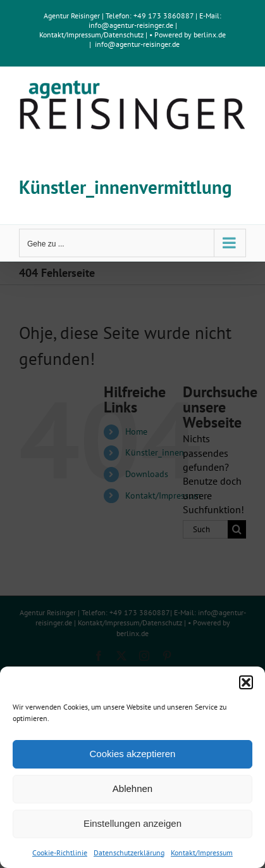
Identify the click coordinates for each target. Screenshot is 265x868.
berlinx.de (209, 35)
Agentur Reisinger (72, 16)
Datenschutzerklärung (129, 852)
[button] (246, 682)
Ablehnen (132, 788)
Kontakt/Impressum (202, 852)
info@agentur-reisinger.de (132, 25)
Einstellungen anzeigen (132, 823)
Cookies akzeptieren (133, 754)
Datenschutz (124, 35)
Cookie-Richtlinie (60, 852)
